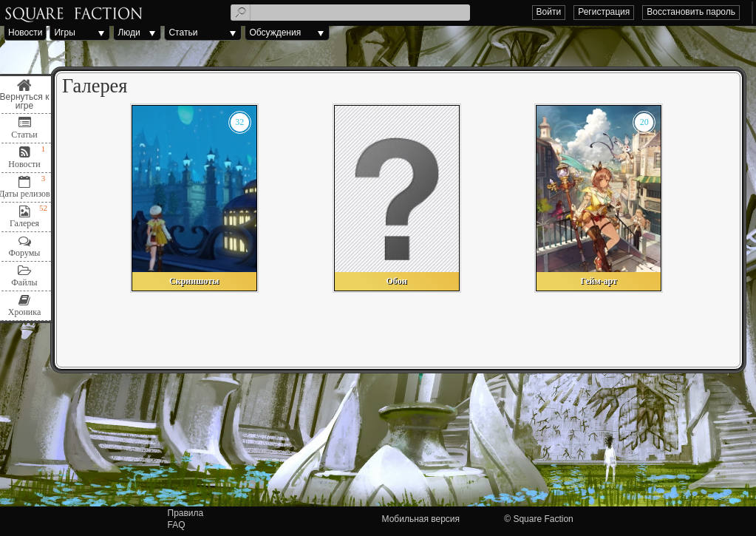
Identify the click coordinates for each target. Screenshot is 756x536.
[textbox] (350, 13)
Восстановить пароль (691, 12)
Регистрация (604, 12)
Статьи (183, 33)
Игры (64, 33)
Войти (549, 12)
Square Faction (543, 519)
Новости (25, 33)
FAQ (177, 525)
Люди (129, 33)
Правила (186, 513)
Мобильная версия (421, 519)
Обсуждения (275, 33)
